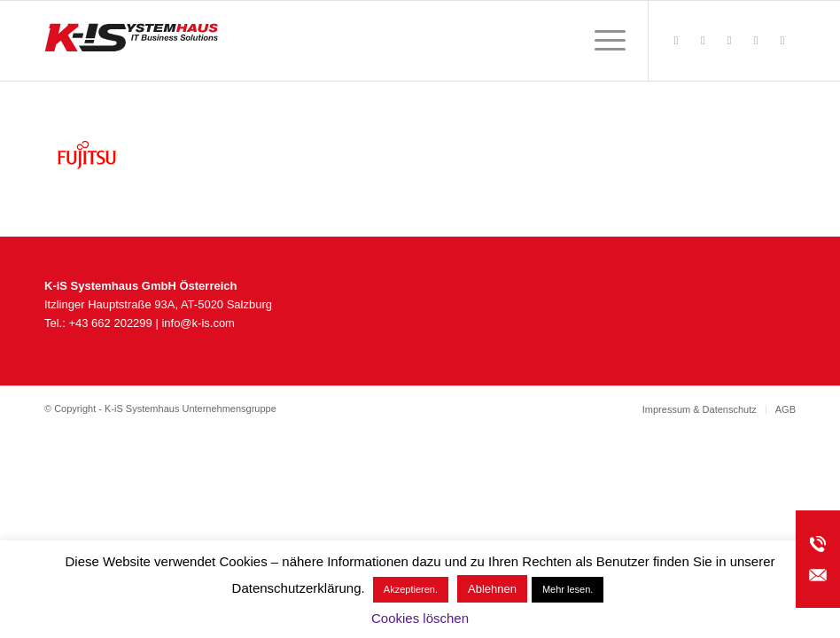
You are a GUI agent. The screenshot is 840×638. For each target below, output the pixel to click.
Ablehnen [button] (492, 589)
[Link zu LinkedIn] (782, 41)
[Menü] (601, 41)
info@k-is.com (198, 323)
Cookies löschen (420, 618)
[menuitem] (601, 41)
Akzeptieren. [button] (411, 589)
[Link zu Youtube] (756, 41)
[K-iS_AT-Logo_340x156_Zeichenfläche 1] (131, 41)
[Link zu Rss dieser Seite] (703, 41)
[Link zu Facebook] (676, 41)
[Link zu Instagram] (729, 41)
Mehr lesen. (568, 589)
